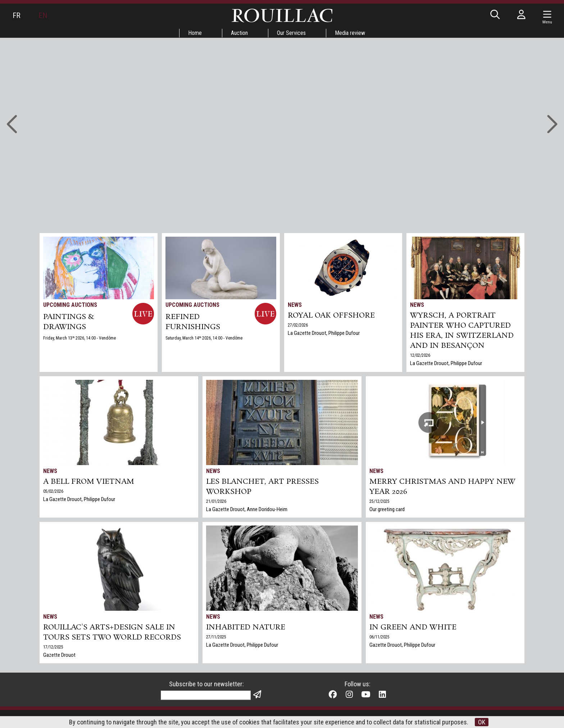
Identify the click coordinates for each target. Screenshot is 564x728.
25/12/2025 (379, 501)
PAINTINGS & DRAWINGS (69, 322)
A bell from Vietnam (89, 482)
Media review (350, 33)
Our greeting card (387, 509)
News (295, 305)
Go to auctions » (278, 93)
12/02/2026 (420, 355)
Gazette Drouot (59, 655)
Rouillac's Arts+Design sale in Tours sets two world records (112, 632)
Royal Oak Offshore (331, 315)
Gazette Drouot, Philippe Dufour (402, 645)
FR (17, 15)
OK (482, 722)
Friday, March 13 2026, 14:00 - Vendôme (79, 338)
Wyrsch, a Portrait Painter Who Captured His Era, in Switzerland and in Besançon (462, 331)
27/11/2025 (216, 637)
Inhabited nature (246, 627)
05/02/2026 (53, 491)
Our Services (291, 33)
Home (195, 33)
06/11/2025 (379, 637)
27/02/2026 (298, 325)
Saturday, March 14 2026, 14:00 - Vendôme (204, 338)
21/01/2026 (216, 501)
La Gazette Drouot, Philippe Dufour (324, 333)
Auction (239, 33)
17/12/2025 (53, 647)
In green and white (413, 627)
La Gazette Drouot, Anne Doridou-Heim (247, 509)
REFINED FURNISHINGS (193, 322)
